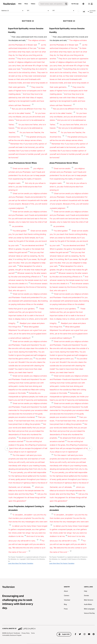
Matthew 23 (13, 11)
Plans (26, 4)
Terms (33, 633)
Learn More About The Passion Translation (21, 563)
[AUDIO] (79, 11)
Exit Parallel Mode (92, 12)
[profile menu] (90, 4)
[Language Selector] (83, 4)
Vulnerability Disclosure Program (12, 635)
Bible (20, 4)
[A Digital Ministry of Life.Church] (48, 628)
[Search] (51, 4)
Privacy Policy (26, 633)
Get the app (75, 4)
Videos (33, 4)
